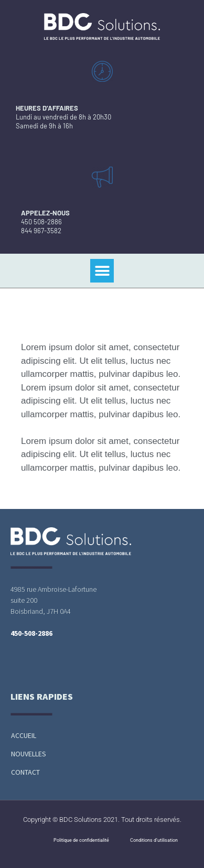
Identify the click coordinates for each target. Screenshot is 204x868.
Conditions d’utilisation (154, 840)
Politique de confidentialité (81, 840)
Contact (25, 772)
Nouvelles (29, 754)
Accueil (24, 735)
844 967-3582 (41, 231)
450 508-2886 (41, 222)
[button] (102, 271)
